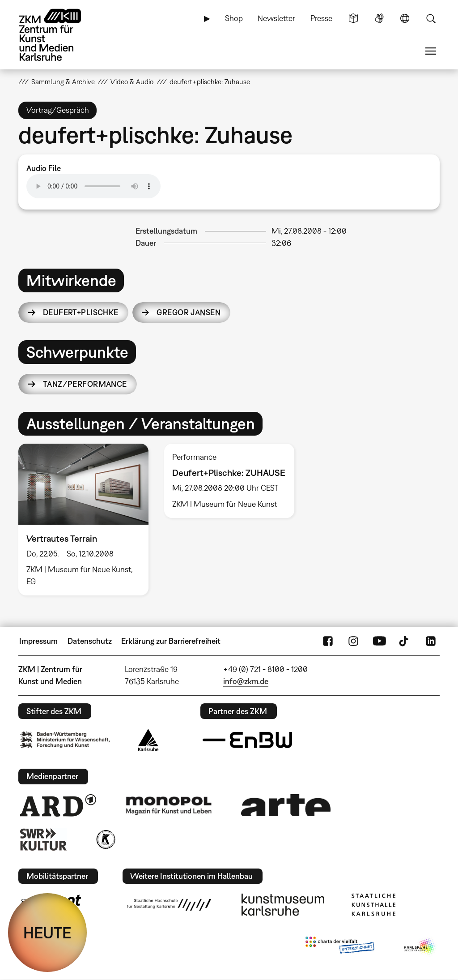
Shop (234, 18)
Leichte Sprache (353, 18)
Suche (431, 18)
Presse (321, 18)
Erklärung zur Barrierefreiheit (171, 641)
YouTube (379, 641)
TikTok (405, 641)
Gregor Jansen (189, 312)
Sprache (405, 18)
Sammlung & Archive (63, 81)
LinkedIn (431, 641)
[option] (83, 520)
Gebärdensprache (379, 18)
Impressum (38, 641)
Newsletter (276, 18)
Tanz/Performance (85, 384)
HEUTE (47, 933)
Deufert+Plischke (81, 312)
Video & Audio (132, 81)
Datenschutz (90, 641)
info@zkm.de (246, 681)
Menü (431, 51)
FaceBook (328, 641)
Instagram (353, 641)
